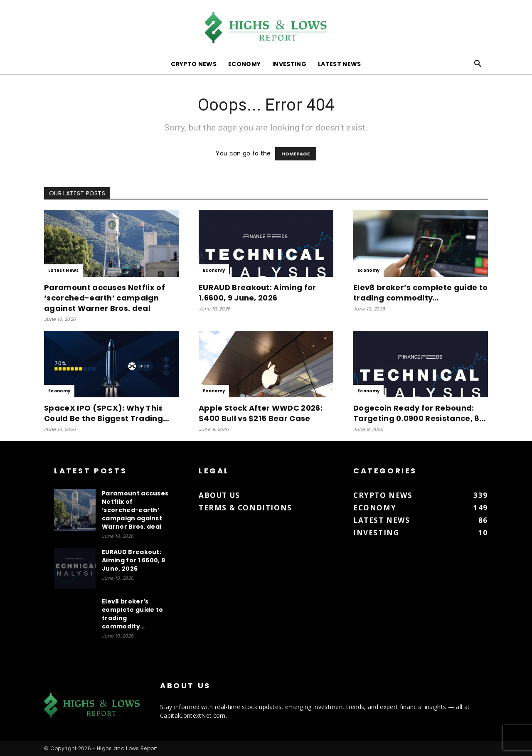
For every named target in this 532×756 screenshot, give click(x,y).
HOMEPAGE (296, 154)
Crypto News (194, 64)
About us (219, 495)
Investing (289, 64)
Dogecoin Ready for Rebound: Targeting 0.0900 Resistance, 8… (420, 413)
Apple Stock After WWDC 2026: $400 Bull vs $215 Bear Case (261, 413)
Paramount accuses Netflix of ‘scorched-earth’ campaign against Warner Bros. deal (105, 298)
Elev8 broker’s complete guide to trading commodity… (420, 293)
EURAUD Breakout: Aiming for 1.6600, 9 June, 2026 (257, 293)
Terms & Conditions (245, 508)
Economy (244, 64)
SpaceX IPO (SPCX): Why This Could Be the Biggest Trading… (107, 413)
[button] (478, 65)
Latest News (340, 64)
